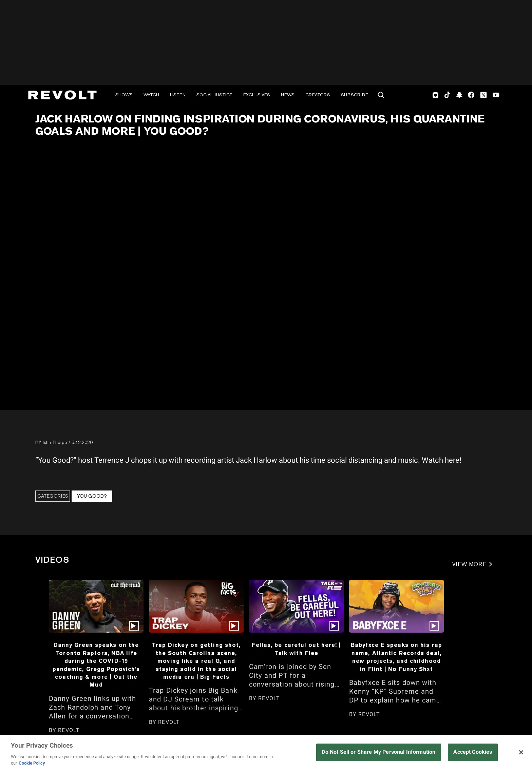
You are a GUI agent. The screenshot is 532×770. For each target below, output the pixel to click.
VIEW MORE (469, 564)
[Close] (521, 752)
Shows (124, 95)
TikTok (447, 95)
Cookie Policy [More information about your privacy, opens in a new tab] (32, 763)
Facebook (471, 95)
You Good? (92, 496)
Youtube (496, 96)
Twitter (483, 95)
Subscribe (355, 95)
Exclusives (257, 95)
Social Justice (214, 95)
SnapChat (459, 95)
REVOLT (69, 730)
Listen (178, 95)
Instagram (436, 95)
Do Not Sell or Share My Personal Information (378, 752)
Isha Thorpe (55, 442)
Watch (151, 95)
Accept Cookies (473, 752)
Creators (318, 95)
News (288, 95)
